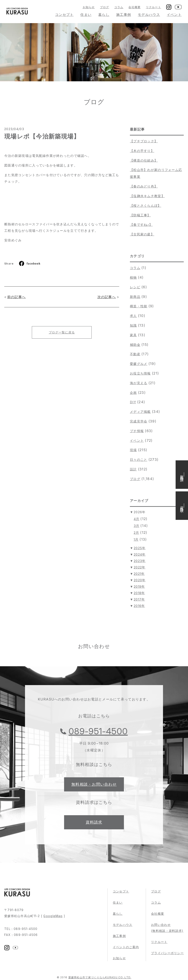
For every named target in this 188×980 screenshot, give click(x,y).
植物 (133, 277)
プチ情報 (137, 431)
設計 (133, 469)
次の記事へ (107, 297)
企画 (133, 393)
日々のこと (139, 460)
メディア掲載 (140, 412)
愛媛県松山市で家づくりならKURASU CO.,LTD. (100, 977)
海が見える (139, 383)
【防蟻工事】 (140, 215)
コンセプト (64, 15)
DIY (133, 402)
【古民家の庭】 (142, 234)
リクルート (153, 7)
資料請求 (94, 822)
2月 (137, 533)
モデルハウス (149, 15)
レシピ (135, 287)
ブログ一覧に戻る (62, 332)
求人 (133, 316)
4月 (137, 519)
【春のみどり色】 (144, 186)
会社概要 (134, 7)
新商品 (135, 297)
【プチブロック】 (144, 141)
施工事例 (124, 15)
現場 (133, 450)
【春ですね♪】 (141, 225)
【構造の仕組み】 (144, 160)
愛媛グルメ (139, 364)
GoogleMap (53, 916)
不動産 (135, 354)
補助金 (135, 345)
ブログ (105, 7)
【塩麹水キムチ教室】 (147, 196)
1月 (136, 539)
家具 (133, 335)
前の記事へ (16, 297)
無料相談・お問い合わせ (94, 784)
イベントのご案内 (126, 947)
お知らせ (89, 7)
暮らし (104, 15)
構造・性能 (139, 306)
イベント (174, 15)
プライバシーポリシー (167, 953)
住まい (86, 15)
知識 (133, 325)
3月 (137, 526)
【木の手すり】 (142, 151)
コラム (119, 7)
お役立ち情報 (140, 373)
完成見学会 (139, 421)
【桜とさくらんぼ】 (146, 206)
